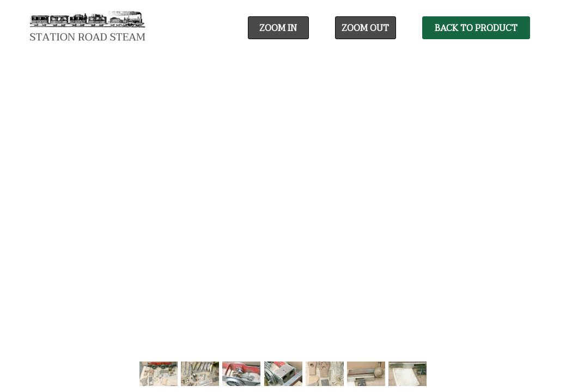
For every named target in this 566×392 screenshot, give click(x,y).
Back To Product (476, 28)
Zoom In (278, 28)
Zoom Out (365, 28)
